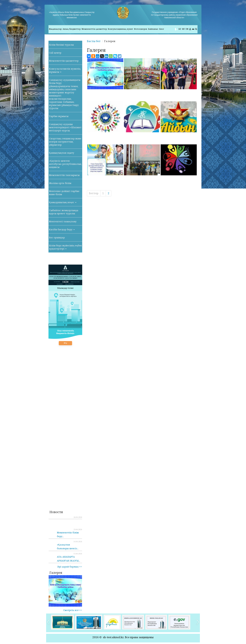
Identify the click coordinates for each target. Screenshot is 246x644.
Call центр (55, 53)
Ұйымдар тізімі (65, 288)
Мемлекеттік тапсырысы (64, 175)
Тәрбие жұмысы (59, 116)
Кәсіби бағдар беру (62, 229)
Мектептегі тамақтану (63, 221)
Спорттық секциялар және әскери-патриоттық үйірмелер (65, 142)
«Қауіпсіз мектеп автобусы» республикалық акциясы (65, 164)
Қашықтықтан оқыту (62, 153)
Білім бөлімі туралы (61, 45)
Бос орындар (57, 237)
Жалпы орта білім (60, 183)
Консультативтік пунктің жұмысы (65, 70)
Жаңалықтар (55, 29)
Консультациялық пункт (120, 29)
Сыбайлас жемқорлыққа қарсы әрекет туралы (64, 212)
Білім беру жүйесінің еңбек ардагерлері (65, 247)
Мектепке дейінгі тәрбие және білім (64, 193)
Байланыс (153, 29)
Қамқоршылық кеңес (63, 202)
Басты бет (94, 41)
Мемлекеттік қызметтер (94, 29)
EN (187, 29)
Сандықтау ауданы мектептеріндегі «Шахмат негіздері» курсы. (65, 127)
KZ (180, 29)
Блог (162, 29)
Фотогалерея (141, 29)
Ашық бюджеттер (72, 29)
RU (183, 29)
